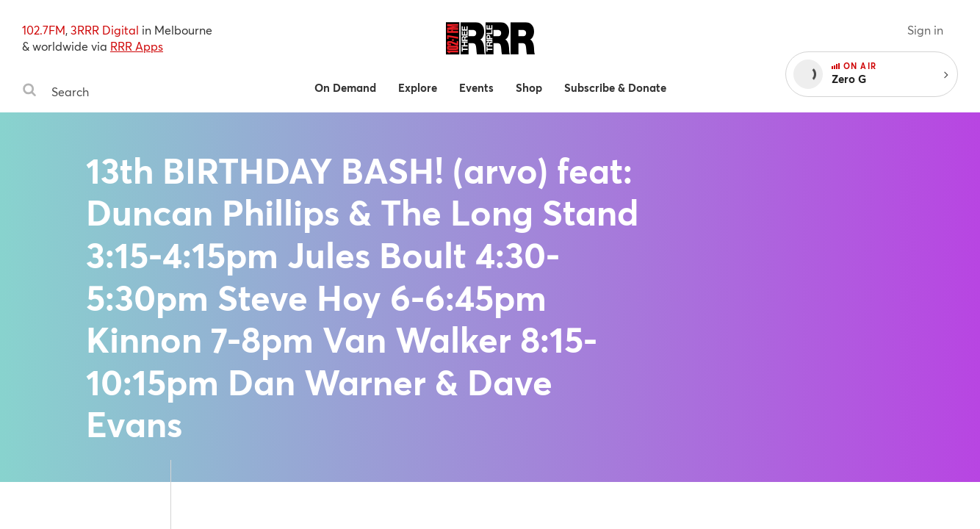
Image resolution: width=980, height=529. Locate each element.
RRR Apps (137, 46)
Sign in (925, 30)
